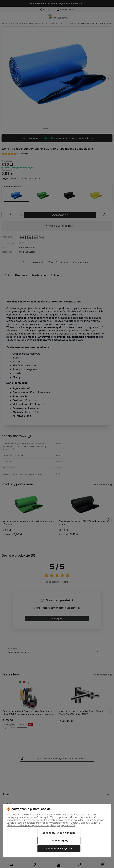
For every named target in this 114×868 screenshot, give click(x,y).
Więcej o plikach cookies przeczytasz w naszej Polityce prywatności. (54, 824)
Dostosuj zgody (59, 841)
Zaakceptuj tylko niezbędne (59, 833)
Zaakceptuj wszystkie (59, 849)
